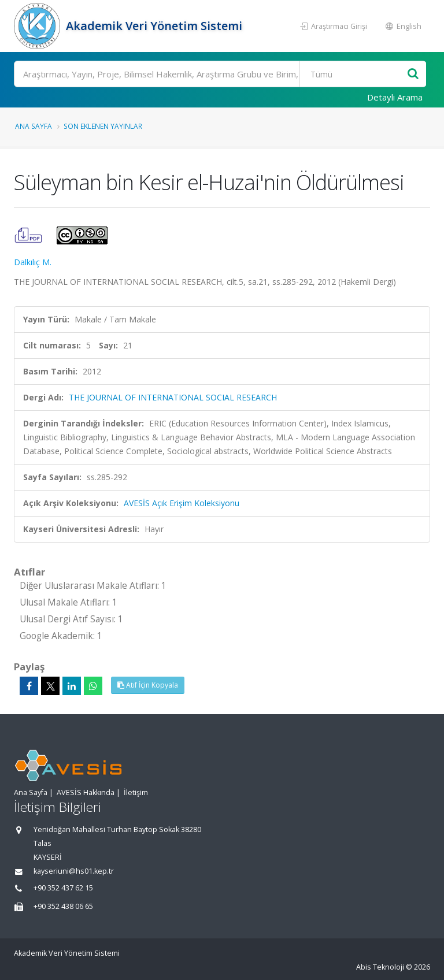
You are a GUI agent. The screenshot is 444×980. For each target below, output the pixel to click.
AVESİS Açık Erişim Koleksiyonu (182, 503)
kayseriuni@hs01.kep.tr (74, 871)
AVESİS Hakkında (86, 792)
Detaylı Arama (395, 97)
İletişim (136, 792)
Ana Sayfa (34, 126)
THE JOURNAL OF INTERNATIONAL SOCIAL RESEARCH (173, 397)
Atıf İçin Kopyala (148, 685)
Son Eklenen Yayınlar (103, 126)
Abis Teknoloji (380, 967)
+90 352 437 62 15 (63, 888)
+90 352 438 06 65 (63, 906)
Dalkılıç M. (33, 262)
